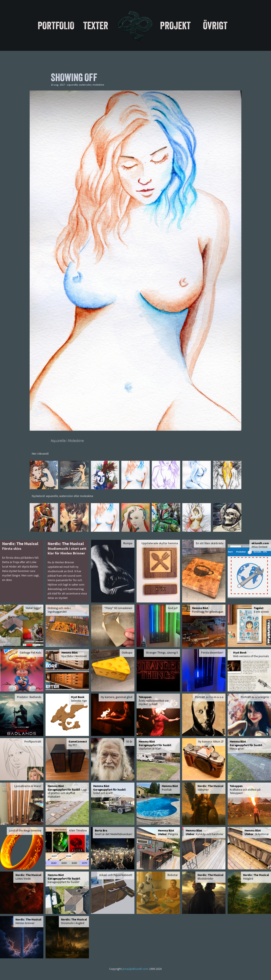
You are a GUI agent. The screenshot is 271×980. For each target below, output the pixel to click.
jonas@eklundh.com (135, 969)
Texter (96, 25)
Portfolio (56, 25)
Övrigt (215, 25)
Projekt (175, 25)
